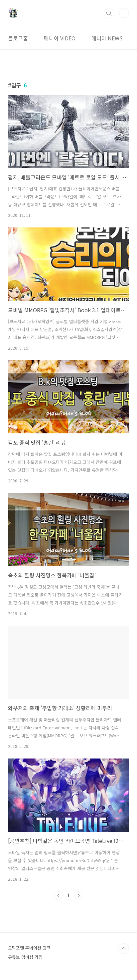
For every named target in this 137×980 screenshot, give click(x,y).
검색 (109, 13)
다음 (78, 895)
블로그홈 (18, 38)
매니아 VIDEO (60, 38)
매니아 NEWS (107, 38)
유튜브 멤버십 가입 (25, 957)
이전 (59, 895)
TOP (124, 949)
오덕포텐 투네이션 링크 (29, 948)
